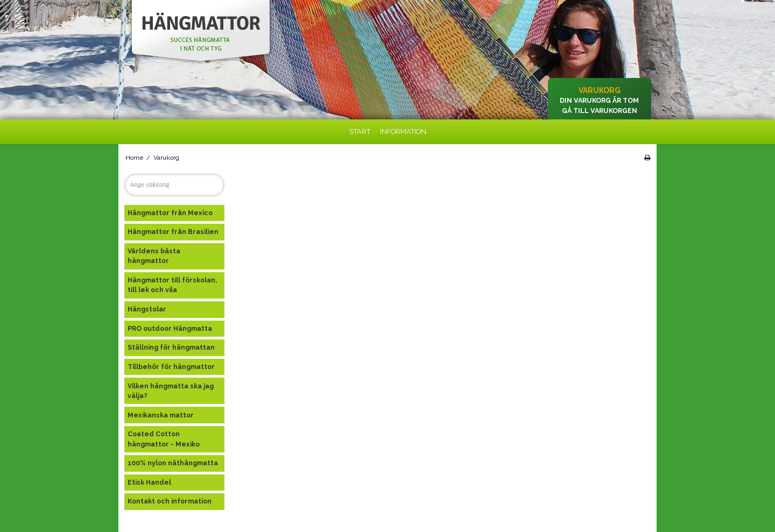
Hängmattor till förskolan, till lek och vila (172, 285)
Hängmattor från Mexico (170, 213)
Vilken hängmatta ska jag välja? (171, 391)
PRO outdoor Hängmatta (170, 328)
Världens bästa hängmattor (154, 256)
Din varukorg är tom (599, 100)
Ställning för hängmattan (171, 347)
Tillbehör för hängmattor (171, 367)
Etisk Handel (149, 482)
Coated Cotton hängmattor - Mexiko (164, 439)
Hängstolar (147, 309)
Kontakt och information (170, 501)
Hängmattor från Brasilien (173, 232)
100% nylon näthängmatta (173, 463)
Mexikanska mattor (161, 415)
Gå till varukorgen (600, 111)
